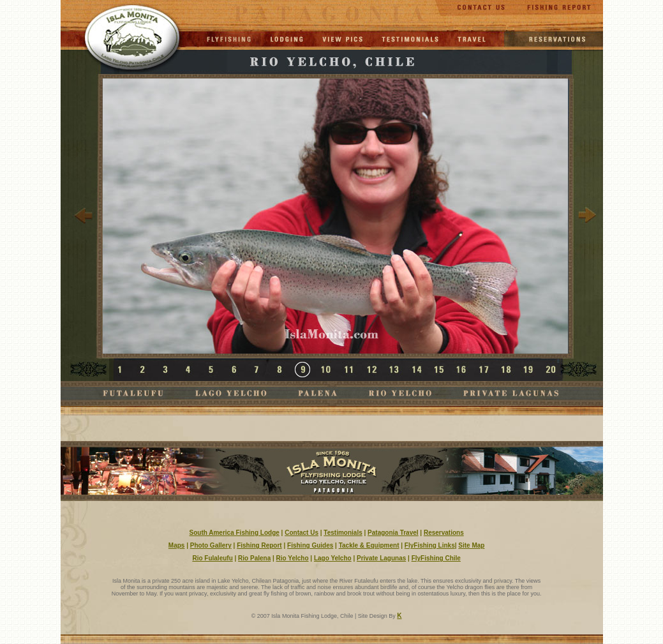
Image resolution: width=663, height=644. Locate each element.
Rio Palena (254, 558)
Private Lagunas (381, 558)
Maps (177, 545)
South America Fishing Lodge (235, 533)
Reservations (444, 533)
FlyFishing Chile (436, 558)
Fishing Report (259, 545)
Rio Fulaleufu (212, 558)
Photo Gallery (211, 545)
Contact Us (302, 533)
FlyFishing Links (430, 545)
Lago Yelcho (333, 558)
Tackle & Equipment (369, 545)
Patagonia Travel (393, 533)
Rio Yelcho (293, 558)
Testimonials (343, 533)
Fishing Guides (310, 545)
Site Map (471, 545)
